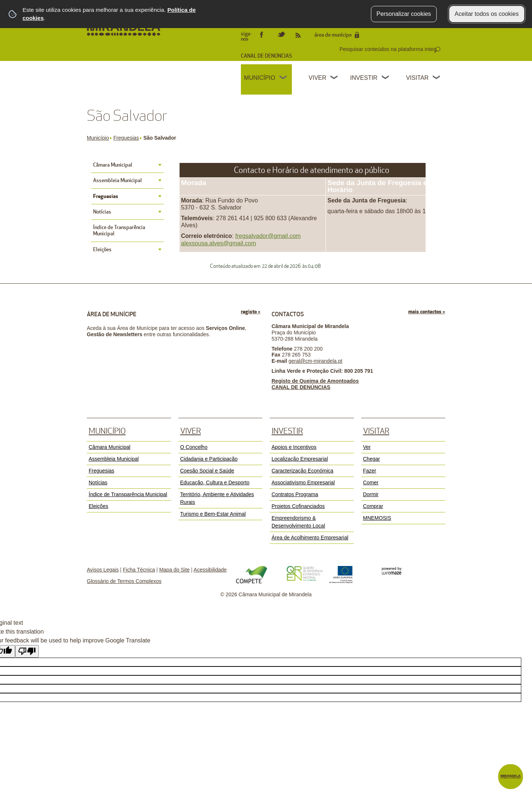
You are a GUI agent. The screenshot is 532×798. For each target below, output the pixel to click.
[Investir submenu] (386, 78)
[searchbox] (389, 49)
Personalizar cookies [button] (404, 14)
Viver (317, 78)
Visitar (417, 78)
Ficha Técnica (139, 570)
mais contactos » (427, 312)
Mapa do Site (175, 570)
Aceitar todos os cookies (487, 14)
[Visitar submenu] (437, 78)
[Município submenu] (283, 78)
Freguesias (128, 138)
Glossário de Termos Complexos (124, 581)
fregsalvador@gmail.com (268, 236)
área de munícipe (333, 35)
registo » (251, 312)
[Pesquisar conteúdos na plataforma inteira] (437, 50)
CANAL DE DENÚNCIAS (266, 56)
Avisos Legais (103, 570)
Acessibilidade (210, 570)
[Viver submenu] (334, 78)
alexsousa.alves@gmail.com (219, 243)
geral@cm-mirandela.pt (316, 361)
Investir (364, 78)
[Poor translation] (27, 651)
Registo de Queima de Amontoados (315, 381)
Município (260, 78)
